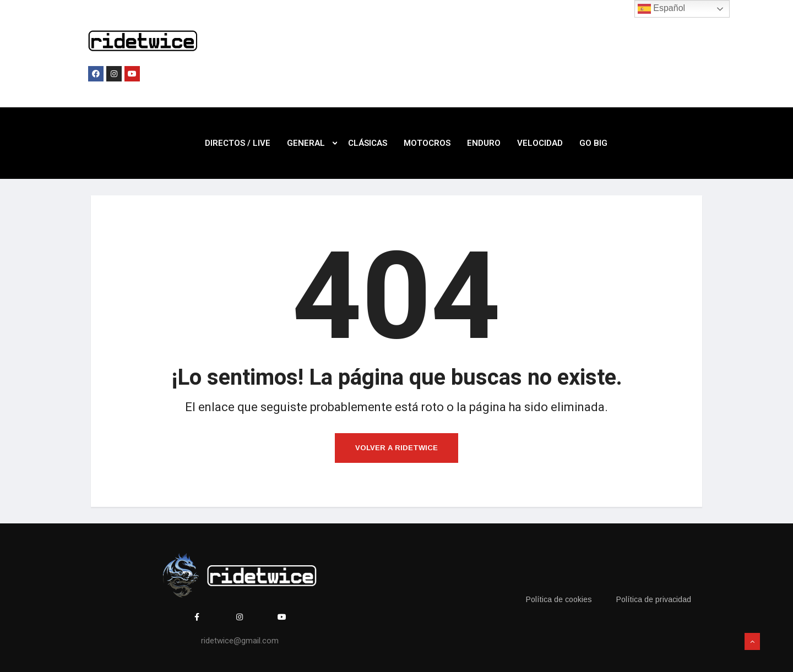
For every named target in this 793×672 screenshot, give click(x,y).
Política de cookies (559, 599)
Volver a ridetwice (397, 448)
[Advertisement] (491, 65)
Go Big (593, 143)
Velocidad (540, 143)
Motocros (427, 143)
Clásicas (368, 143)
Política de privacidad (654, 599)
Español (661, 9)
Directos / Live (238, 143)
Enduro (484, 143)
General (312, 143)
